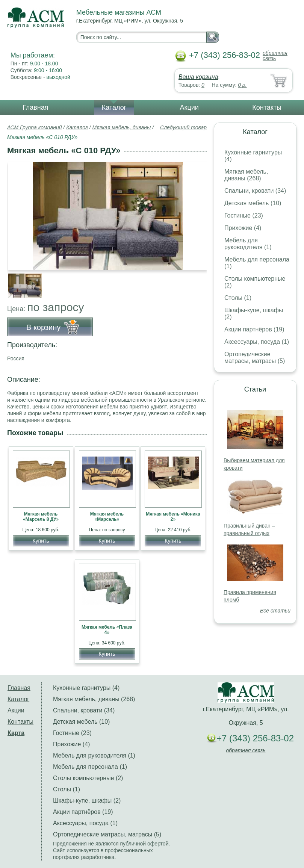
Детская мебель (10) (253, 203)
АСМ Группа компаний (34, 127)
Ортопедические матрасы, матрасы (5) (255, 358)
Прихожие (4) (243, 228)
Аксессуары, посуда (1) (257, 342)
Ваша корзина (198, 77)
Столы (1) (238, 298)
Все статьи (275, 611)
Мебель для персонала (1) (90, 767)
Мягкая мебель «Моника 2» (173, 517)
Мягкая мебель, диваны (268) (246, 175)
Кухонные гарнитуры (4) (86, 688)
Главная (36, 107)
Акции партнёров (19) (254, 329)
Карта (16, 733)
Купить (41, 541)
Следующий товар (183, 127)
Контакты (267, 107)
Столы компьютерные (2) (88, 778)
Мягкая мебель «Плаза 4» (107, 630)
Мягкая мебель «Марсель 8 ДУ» (41, 517)
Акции (189, 107)
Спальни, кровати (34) (255, 191)
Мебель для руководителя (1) (248, 244)
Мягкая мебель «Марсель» (107, 517)
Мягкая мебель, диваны (122, 127)
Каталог (114, 107)
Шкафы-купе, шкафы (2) (87, 801)
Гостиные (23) (244, 215)
